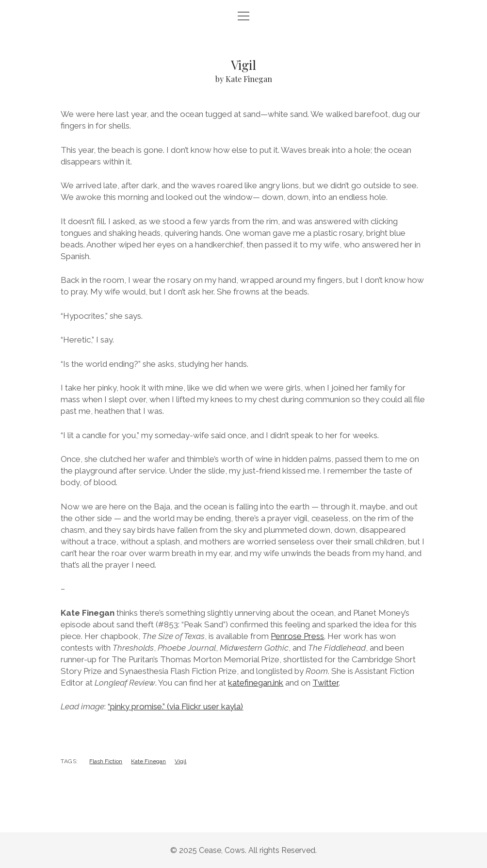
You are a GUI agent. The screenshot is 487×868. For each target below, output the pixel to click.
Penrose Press (297, 636)
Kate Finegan (148, 761)
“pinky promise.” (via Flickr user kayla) (175, 706)
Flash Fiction (106, 761)
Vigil (180, 761)
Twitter (325, 683)
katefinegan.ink (256, 683)
